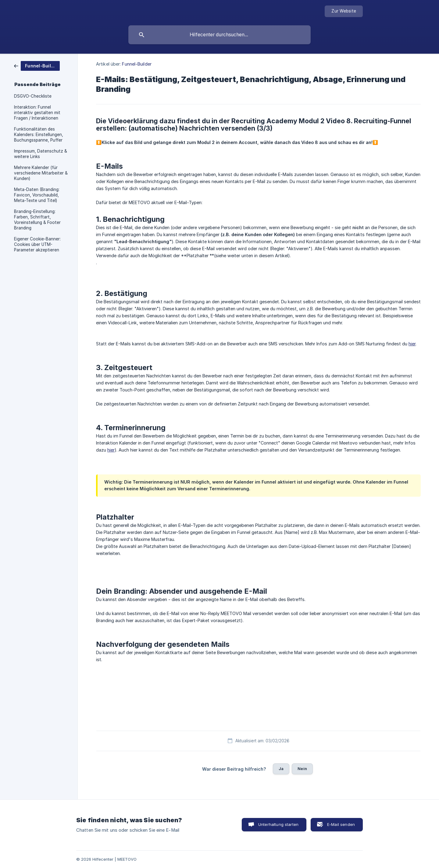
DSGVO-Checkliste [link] (33, 96)
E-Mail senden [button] (341, 824)
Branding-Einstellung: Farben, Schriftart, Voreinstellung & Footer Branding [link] (37, 220)
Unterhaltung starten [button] (278, 824)
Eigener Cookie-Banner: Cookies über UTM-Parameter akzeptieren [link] (37, 244)
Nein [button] (302, 769)
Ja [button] (281, 769)
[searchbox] (220, 35)
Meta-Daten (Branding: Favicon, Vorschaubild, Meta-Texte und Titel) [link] (37, 195)
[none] (344, 11)
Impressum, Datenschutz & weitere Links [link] (41, 154)
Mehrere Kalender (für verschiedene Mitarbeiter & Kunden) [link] (41, 173)
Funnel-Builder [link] (137, 64)
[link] (37, 65)
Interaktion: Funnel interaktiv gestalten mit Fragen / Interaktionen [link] (37, 113)
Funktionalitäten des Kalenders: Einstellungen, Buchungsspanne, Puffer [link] (39, 135)
